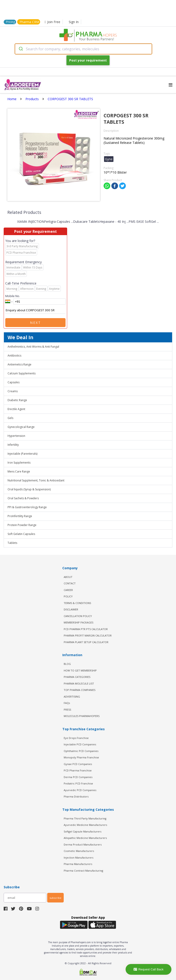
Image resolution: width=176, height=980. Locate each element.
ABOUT (68, 577)
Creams (13, 391)
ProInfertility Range (20, 516)
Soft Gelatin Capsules (21, 534)
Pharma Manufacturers (78, 864)
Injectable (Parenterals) (22, 454)
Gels (10, 418)
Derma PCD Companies (78, 777)
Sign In (74, 22)
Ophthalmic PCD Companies (81, 751)
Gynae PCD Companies (78, 764)
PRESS (67, 710)
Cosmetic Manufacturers (79, 851)
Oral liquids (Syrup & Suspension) (29, 489)
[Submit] (21, 49)
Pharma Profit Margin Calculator (88, 635)
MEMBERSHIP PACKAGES (78, 622)
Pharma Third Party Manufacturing (85, 818)
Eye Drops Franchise (76, 738)
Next (36, 323)
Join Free (52, 22)
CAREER (68, 590)
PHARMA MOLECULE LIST (79, 683)
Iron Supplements (19, 463)
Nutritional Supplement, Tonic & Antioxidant (36, 480)
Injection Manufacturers (78, 858)
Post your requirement (88, 60)
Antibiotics (14, 356)
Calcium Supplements (22, 373)
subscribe (55, 898)
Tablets (12, 543)
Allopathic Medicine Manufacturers (85, 838)
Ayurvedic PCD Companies (80, 790)
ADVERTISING (72, 697)
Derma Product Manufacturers (83, 844)
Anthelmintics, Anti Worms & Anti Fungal (33, 347)
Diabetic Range (17, 400)
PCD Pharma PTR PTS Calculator (86, 629)
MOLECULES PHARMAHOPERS (82, 716)
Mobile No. (13, 296)
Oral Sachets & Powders (23, 498)
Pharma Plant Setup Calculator (86, 642)
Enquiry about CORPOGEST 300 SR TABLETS (35, 310)
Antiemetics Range (19, 364)
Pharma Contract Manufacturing (83, 871)
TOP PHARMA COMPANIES (80, 690)
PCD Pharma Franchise (78, 770)
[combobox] (83, 49)
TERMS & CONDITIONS (77, 603)
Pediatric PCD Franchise (78, 783)
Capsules (14, 382)
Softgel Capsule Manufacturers (82, 831)
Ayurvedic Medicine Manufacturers (85, 825)
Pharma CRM (29, 22)
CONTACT (70, 583)
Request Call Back (149, 969)
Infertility (13, 445)
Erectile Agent (16, 409)
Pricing (11, 22)
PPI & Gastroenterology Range (27, 507)
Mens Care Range (19, 471)
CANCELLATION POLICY (78, 616)
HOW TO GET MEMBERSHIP (80, 670)
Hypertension (16, 436)
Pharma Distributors (76, 796)
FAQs (67, 703)
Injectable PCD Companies (80, 744)
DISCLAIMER (71, 609)
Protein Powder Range (22, 525)
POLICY (68, 596)
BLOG (67, 664)
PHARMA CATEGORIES (77, 677)
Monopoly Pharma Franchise (81, 757)
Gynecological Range (21, 427)
